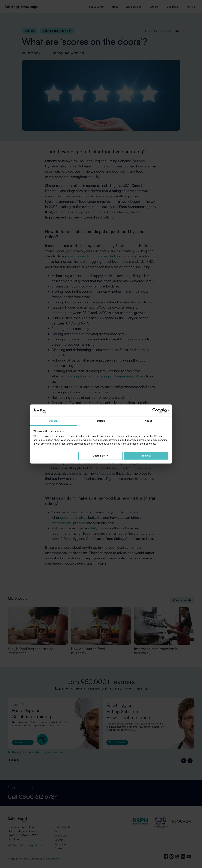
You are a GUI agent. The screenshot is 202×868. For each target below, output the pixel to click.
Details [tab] (101, 421)
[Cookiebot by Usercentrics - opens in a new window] (155, 411)
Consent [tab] (54, 421)
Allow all (146, 456)
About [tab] (148, 421)
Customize (101, 456)
